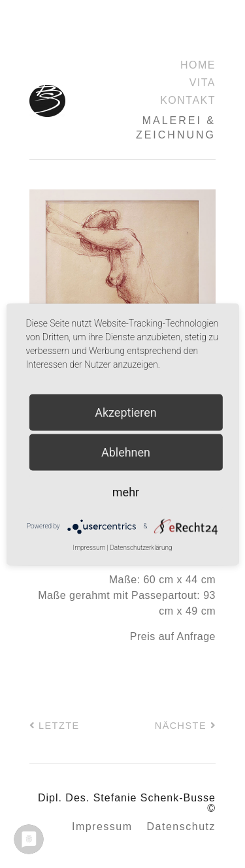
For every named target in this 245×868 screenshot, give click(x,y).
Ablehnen (126, 452)
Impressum (102, 827)
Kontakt (188, 100)
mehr (126, 491)
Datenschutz (181, 827)
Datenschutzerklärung (141, 547)
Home (198, 65)
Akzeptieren (126, 412)
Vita (203, 83)
